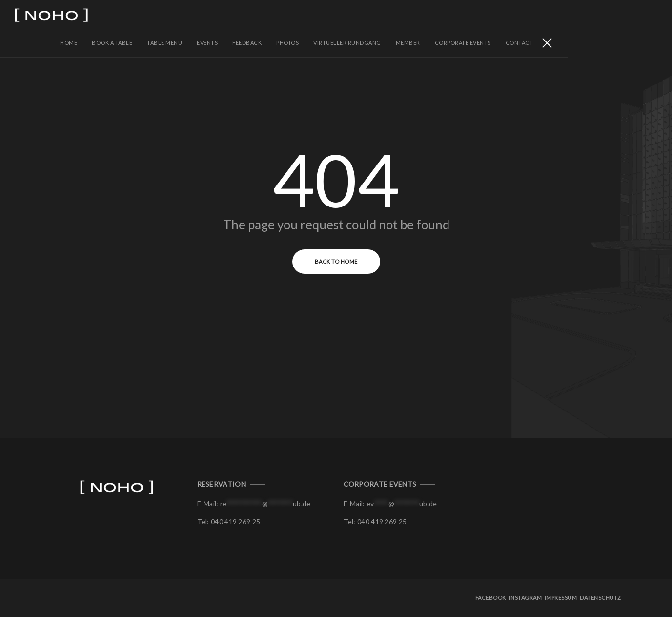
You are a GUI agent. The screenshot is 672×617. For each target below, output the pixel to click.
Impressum (562, 599)
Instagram (527, 599)
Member (512, 14)
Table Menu (269, 14)
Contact (624, 14)
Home (173, 14)
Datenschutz (601, 599)
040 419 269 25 (235, 523)
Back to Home (336, 263)
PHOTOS (392, 14)
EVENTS (312, 14)
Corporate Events (567, 14)
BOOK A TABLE (216, 14)
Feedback (351, 14)
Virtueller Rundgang (452, 14)
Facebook (492, 599)
